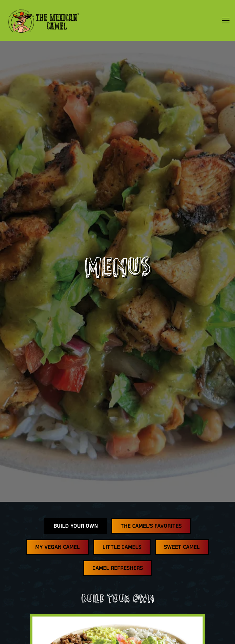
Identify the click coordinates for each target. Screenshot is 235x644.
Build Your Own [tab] (76, 477)
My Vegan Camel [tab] (58, 498)
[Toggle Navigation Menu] (226, 20)
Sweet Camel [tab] (182, 498)
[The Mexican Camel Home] (43, 20)
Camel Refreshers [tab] (118, 519)
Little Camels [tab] (122, 498)
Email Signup (118, 635)
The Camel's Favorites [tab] (151, 477)
